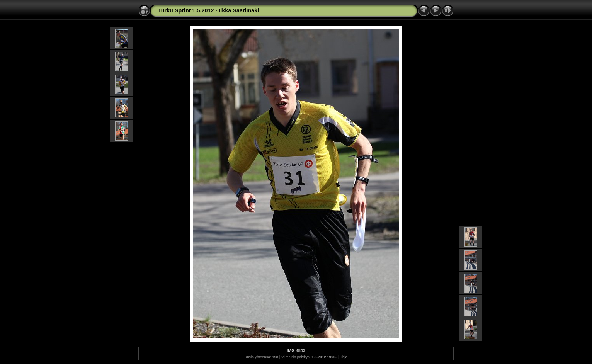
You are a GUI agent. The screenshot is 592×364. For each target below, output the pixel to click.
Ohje (344, 357)
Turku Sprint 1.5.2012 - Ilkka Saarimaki (208, 10)
